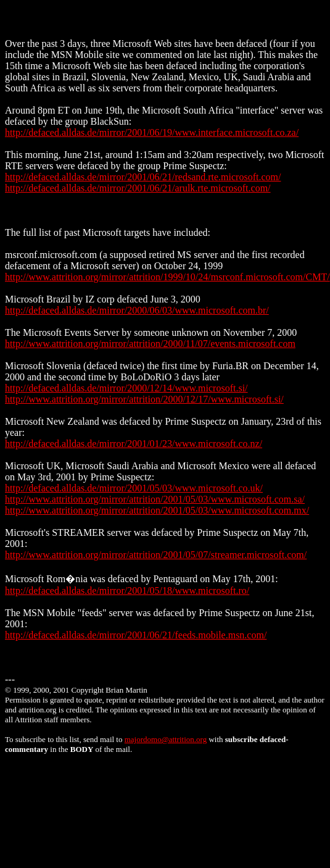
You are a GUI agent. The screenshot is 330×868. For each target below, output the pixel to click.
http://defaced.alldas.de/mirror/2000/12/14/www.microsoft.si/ (126, 388)
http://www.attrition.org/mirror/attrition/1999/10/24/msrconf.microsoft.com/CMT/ (167, 277)
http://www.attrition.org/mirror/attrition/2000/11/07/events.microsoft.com (150, 344)
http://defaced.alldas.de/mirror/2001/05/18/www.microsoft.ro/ (127, 590)
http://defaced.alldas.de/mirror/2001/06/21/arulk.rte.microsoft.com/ (138, 188)
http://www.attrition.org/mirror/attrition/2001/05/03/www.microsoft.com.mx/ (157, 510)
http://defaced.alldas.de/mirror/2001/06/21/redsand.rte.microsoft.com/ (143, 177)
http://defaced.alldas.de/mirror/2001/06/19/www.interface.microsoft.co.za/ (152, 132)
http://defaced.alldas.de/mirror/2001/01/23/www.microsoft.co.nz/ (134, 444)
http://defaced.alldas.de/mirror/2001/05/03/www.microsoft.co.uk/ (134, 488)
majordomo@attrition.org (166, 739)
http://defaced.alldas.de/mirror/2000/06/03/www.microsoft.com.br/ (137, 310)
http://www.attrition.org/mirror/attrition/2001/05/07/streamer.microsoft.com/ (156, 555)
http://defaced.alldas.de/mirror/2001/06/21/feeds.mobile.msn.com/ (136, 635)
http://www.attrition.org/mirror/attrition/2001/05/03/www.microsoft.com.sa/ (155, 499)
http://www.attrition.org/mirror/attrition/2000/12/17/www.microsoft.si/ (144, 399)
